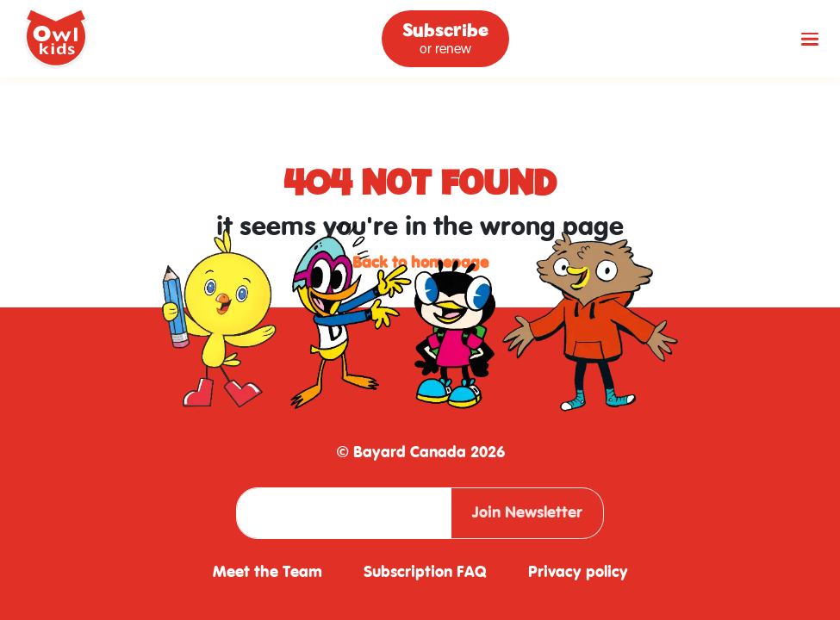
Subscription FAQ (425, 572)
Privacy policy (578, 572)
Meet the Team (268, 572)
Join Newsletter (527, 513)
